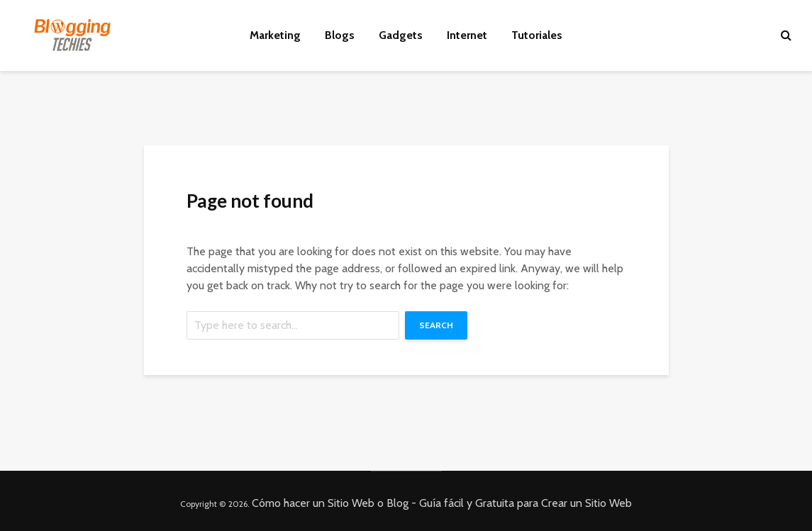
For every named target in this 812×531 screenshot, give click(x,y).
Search (436, 325)
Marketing (275, 35)
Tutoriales (537, 35)
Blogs (340, 35)
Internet (467, 35)
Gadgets (401, 35)
